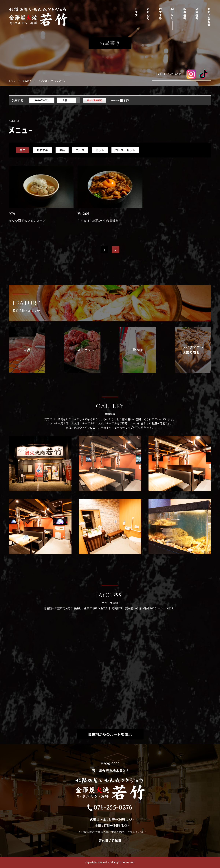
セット (100, 150)
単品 (62, 150)
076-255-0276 (110, 808)
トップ (136, 12)
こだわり (148, 14)
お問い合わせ (209, 17)
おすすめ (161, 14)
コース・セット (125, 150)
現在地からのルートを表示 (110, 734)
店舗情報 (197, 14)
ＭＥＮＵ (173, 14)
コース (80, 150)
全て (23, 150)
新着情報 (185, 14)
